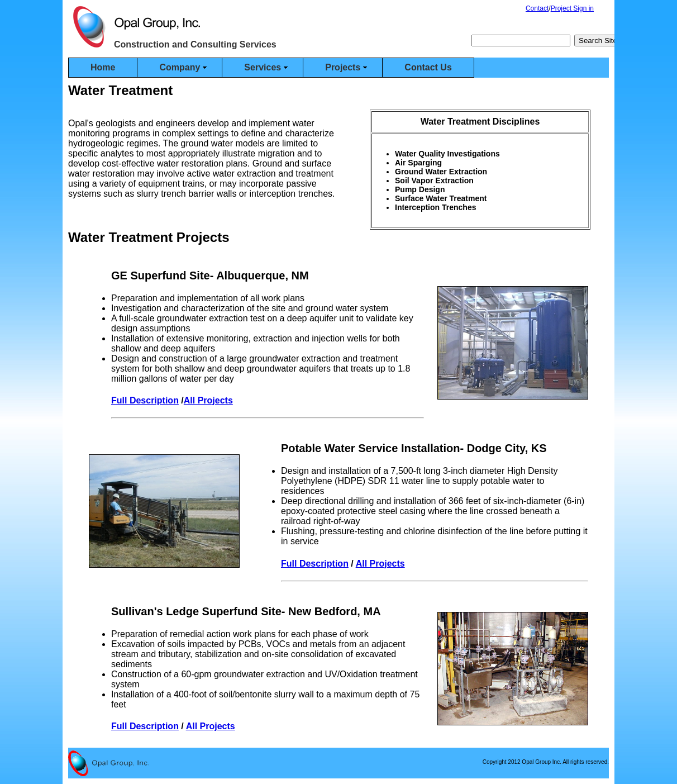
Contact (537, 8)
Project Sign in (572, 8)
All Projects (208, 400)
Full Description (145, 400)
